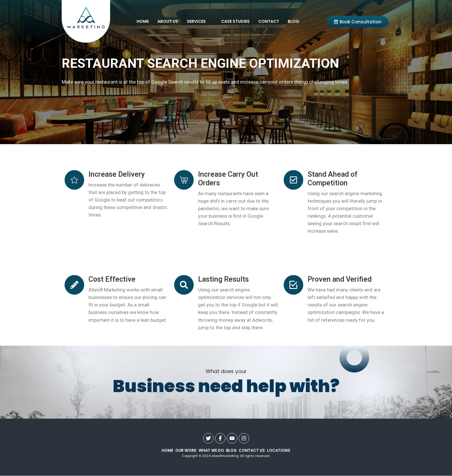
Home (143, 21)
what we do (211, 450)
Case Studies (235, 21)
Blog (293, 21)
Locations (278, 450)
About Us (168, 21)
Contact (269, 21)
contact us (252, 450)
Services (199, 21)
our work (186, 450)
